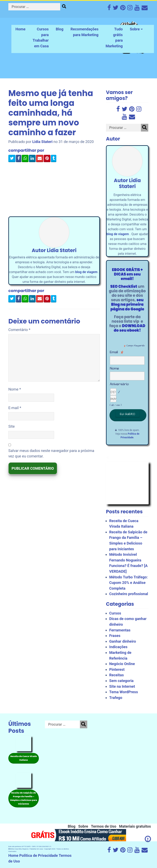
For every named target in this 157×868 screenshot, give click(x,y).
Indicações (118, 647)
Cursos (115, 613)
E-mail (15, 408)
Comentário (19, 330)
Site (11, 426)
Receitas (117, 675)
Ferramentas (120, 630)
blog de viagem (86, 272)
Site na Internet (122, 686)
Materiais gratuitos (135, 826)
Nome (15, 389)
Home (20, 29)
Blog (60, 29)
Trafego (116, 698)
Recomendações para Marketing (84, 32)
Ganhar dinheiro (123, 641)
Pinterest (117, 669)
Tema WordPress (124, 692)
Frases (115, 636)
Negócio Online (122, 664)
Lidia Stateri (43, 142)
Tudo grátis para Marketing (114, 38)
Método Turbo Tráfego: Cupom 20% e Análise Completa (128, 583)
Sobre (135, 29)
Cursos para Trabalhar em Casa (41, 38)
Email (117, 352)
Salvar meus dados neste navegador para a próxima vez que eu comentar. (51, 453)
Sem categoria (121, 681)
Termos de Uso (104, 826)
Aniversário (118, 384)
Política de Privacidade (39, 855)
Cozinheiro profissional (129, 594)
